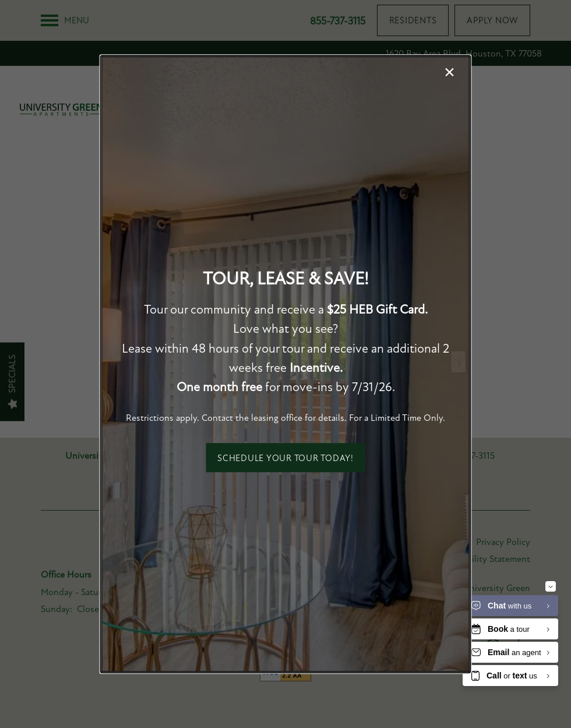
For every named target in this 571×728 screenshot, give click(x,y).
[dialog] (286, 364)
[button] (285, 458)
